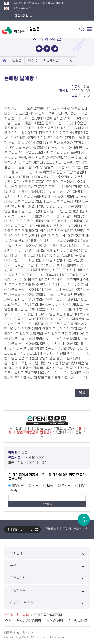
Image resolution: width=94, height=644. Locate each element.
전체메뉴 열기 (89, 29)
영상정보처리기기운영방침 (23, 621)
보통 (50, 486)
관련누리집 (47, 578)
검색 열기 (82, 29)
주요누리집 (23, 16)
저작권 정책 (55, 621)
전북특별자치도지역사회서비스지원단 (70, 529)
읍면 (47, 566)
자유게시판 (51, 60)
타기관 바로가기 (47, 603)
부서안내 (47, 553)
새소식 (32, 60)
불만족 (66, 486)
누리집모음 (47, 591)
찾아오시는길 (78, 621)
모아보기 (37, 529)
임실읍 (17, 60)
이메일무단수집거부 (48, 615)
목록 (82, 393)
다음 (32, 529)
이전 (21, 529)
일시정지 (26, 529)
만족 (35, 486)
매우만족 (18, 486)
